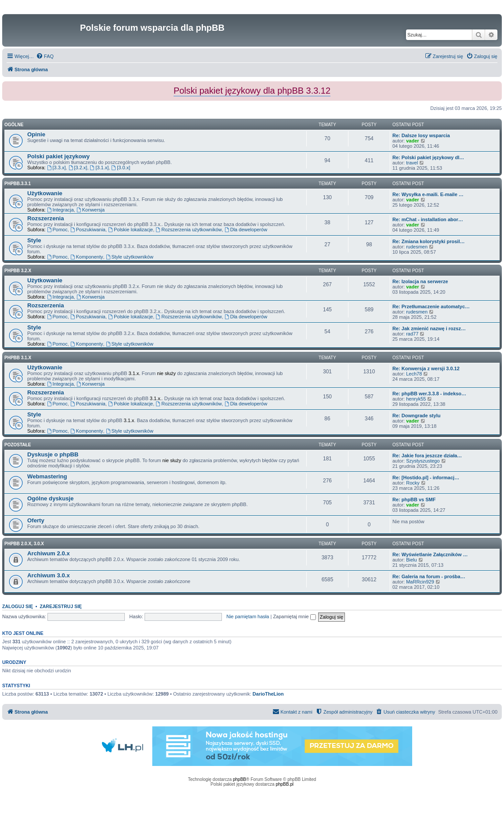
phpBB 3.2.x (18, 271)
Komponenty (87, 257)
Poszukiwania (88, 230)
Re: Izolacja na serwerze (420, 281)
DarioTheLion (268, 694)
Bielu (411, 560)
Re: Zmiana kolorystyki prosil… (428, 241)
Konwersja (91, 210)
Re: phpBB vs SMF (414, 499)
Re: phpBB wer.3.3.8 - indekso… (429, 394)
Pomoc (57, 230)
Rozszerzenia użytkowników (189, 230)
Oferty (36, 520)
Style (34, 240)
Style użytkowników (130, 257)
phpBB (239, 779)
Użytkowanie (45, 193)
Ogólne (14, 125)
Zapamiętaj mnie (294, 616)
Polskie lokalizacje (131, 230)
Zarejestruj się (61, 606)
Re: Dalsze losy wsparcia (421, 135)
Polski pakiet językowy (58, 156)
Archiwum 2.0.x (49, 553)
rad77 (412, 334)
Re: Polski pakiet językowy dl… (428, 157)
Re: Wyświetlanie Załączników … (430, 554)
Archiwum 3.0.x (49, 575)
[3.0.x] (121, 168)
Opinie (36, 134)
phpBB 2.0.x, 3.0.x (24, 544)
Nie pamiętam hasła (248, 616)
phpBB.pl (285, 784)
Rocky (413, 483)
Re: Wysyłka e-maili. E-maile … (428, 194)
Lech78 (414, 374)
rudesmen (417, 247)
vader (412, 141)
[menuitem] (45, 56)
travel (412, 163)
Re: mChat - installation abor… (428, 219)
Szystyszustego (423, 461)
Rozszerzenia (46, 218)
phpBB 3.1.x (18, 358)
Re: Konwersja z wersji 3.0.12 (426, 368)
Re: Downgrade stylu (416, 416)
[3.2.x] (78, 168)
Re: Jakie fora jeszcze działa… (427, 456)
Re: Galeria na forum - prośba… (429, 576)
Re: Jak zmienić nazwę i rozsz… (429, 328)
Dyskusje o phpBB (53, 454)
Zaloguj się (18, 606)
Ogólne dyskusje (51, 498)
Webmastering (47, 476)
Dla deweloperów (246, 230)
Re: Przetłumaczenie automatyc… (431, 306)
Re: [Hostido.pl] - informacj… (426, 478)
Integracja (60, 210)
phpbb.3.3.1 (18, 184)
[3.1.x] (100, 168)
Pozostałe (18, 445)
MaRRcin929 (420, 582)
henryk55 (416, 399)
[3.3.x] (56, 168)
